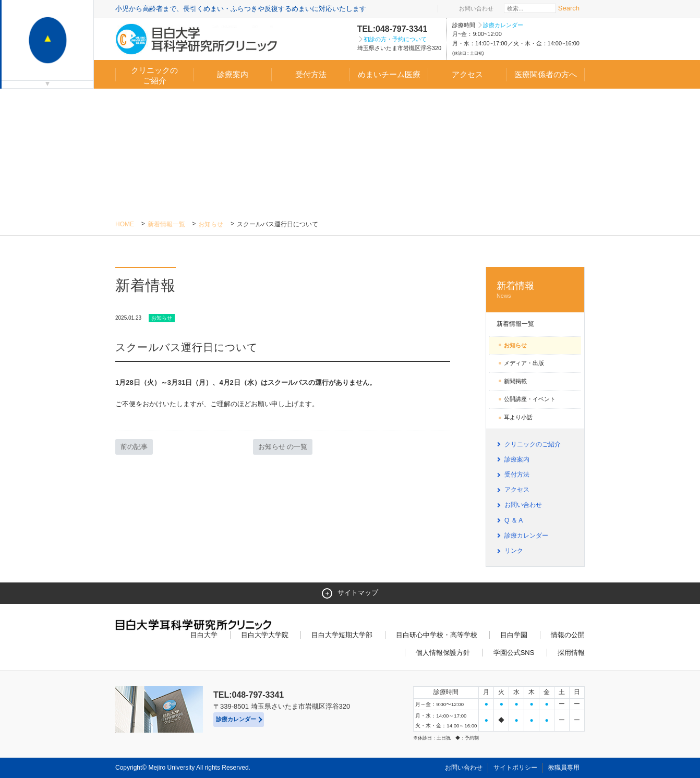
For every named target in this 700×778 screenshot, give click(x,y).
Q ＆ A (514, 520)
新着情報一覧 (166, 224)
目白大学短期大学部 (342, 635)
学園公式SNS (514, 653)
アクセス (467, 74)
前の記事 (134, 447)
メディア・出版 (524, 363)
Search (569, 8)
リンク (514, 551)
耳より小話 (518, 417)
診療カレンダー (503, 25)
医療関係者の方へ (546, 74)
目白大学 (204, 635)
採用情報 (571, 653)
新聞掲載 (515, 381)
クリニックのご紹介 (154, 75)
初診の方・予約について (395, 39)
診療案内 (233, 74)
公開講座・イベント (530, 399)
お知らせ (211, 224)
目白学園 (514, 635)
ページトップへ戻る (563, 748)
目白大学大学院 (265, 635)
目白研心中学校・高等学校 (437, 635)
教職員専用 (564, 768)
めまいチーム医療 (389, 74)
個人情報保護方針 (443, 653)
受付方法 (311, 74)
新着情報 (535, 290)
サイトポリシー (515, 768)
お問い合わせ (476, 8)
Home (125, 224)
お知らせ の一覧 (283, 447)
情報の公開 (568, 635)
